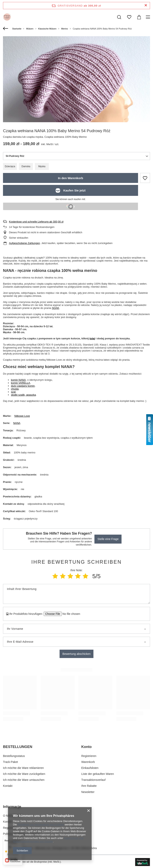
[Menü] (149, 17)
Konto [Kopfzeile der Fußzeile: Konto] (86, 747)
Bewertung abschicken (77, 654)
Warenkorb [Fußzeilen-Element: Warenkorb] (88, 762)
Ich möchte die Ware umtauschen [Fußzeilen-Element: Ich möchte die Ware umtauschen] (24, 780)
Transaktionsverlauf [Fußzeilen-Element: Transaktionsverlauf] (93, 780)
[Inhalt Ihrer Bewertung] (76, 594)
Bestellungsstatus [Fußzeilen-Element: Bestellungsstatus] (14, 756)
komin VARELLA (21, 383)
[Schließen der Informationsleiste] (146, 5)
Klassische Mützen (47, 29)
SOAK (56, 308)
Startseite (17, 29)
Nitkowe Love (22, 416)
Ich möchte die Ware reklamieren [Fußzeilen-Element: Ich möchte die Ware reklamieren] (23, 768)
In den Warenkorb (71, 178)
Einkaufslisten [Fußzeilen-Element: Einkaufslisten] (90, 768)
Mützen (30, 29)
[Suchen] (119, 17)
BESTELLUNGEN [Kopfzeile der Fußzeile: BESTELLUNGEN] (18, 747)
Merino (65, 29)
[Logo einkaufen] (7, 17)
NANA (17, 423)
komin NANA (18, 380)
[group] (76, 110)
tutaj (92, 338)
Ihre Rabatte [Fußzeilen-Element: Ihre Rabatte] (89, 786)
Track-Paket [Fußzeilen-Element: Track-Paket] (10, 762)
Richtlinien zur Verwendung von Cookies (41, 825)
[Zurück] (6, 29)
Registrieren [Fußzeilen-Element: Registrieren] (89, 756)
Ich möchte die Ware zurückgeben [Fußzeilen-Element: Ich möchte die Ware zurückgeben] (24, 774)
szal (13, 392)
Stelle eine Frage (108, 539)
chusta (15, 389)
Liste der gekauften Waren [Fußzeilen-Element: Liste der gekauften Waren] (98, 774)
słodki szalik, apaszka (23, 395)
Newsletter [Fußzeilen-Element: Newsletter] (88, 792)
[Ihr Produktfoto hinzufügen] (70, 614)
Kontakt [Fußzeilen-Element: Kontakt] (8, 786)
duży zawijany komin (23, 386)
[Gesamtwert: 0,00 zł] (139, 17)
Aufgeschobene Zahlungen (24, 243)
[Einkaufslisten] (129, 17)
